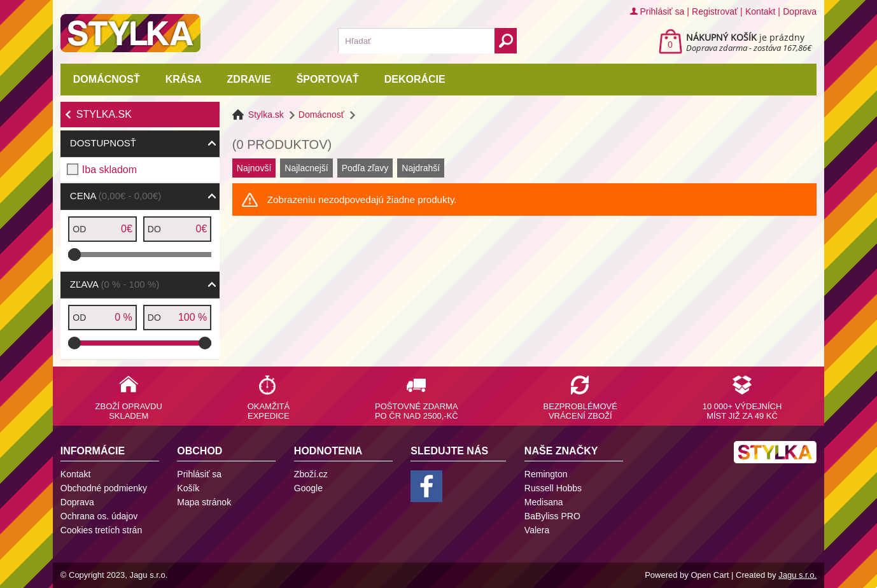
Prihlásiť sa (662, 11)
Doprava (800, 11)
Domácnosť (107, 79)
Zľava (115, 284)
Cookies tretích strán (101, 530)
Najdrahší (421, 168)
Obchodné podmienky (104, 488)
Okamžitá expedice (269, 411)
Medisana (544, 502)
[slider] (74, 255)
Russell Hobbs (553, 488)
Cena (116, 196)
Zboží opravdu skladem (129, 411)
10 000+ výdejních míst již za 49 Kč (742, 411)
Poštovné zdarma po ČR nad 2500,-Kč (417, 411)
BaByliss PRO (552, 516)
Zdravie (249, 79)
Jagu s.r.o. (797, 575)
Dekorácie (415, 79)
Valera (537, 530)
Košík (188, 488)
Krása (184, 79)
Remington (546, 474)
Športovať (328, 79)
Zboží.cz (311, 474)
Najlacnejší (306, 168)
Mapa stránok (204, 502)
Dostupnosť (103, 143)
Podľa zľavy (365, 168)
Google (308, 488)
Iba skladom (109, 170)
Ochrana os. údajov (99, 516)
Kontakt (760, 11)
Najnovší (254, 168)
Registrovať (715, 11)
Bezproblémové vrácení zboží (580, 411)
